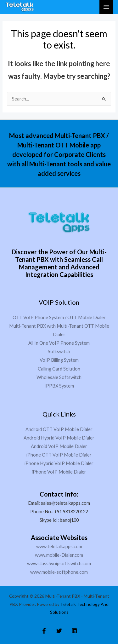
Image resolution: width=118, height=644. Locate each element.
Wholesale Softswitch (59, 377)
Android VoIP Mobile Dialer (59, 446)
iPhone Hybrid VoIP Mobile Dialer (59, 463)
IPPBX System (59, 386)
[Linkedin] (74, 631)
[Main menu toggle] (106, 7)
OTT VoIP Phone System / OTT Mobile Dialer (59, 317)
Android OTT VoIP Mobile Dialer (59, 429)
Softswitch (59, 351)
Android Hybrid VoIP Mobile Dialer (59, 438)
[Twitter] (59, 631)
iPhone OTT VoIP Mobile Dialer (59, 455)
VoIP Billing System (59, 360)
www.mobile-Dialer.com (59, 555)
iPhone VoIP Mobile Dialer (59, 472)
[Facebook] (44, 631)
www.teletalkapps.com (59, 546)
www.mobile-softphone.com (59, 572)
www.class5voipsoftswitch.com (59, 563)
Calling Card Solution (59, 369)
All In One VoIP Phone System (59, 343)
